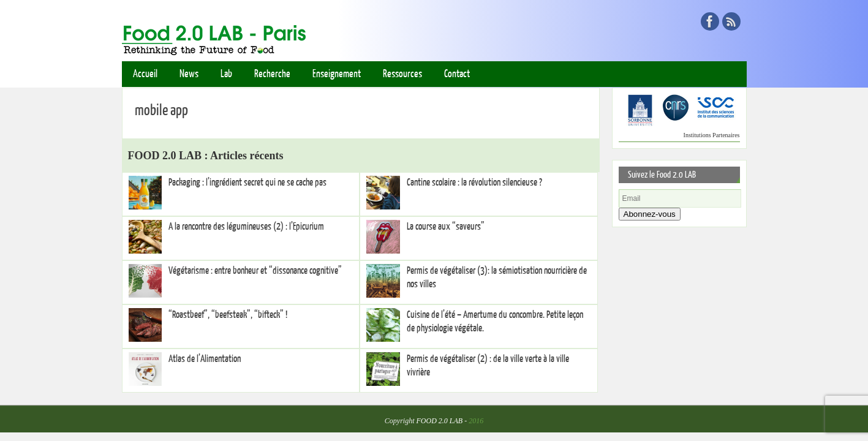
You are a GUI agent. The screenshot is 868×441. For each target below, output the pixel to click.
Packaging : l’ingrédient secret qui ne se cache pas (247, 183)
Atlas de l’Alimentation (205, 359)
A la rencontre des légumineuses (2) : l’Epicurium (246, 227)
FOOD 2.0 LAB (440, 421)
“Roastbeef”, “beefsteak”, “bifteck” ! (228, 315)
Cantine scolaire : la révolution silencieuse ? (474, 183)
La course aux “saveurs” (446, 227)
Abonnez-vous (650, 214)
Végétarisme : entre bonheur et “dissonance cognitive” (255, 271)
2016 (476, 421)
